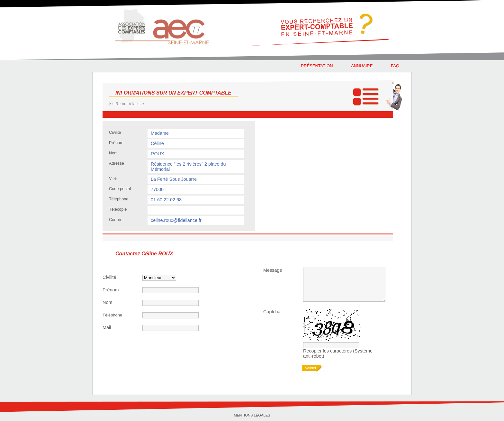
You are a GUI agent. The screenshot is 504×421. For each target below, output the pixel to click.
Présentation (317, 66)
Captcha (272, 312)
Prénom (111, 290)
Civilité (109, 277)
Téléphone (112, 315)
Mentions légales (252, 415)
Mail (107, 327)
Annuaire (362, 66)
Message (273, 270)
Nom (107, 302)
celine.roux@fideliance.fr (176, 220)
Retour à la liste (130, 104)
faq (395, 66)
